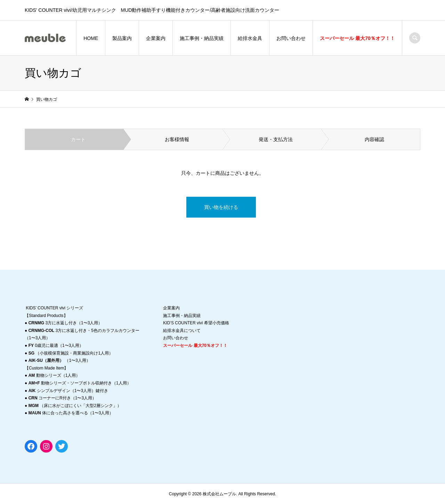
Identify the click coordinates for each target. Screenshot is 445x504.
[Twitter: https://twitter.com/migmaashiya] (62, 446)
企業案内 (156, 38)
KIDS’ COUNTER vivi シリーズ (54, 308)
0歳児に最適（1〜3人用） (56, 346)
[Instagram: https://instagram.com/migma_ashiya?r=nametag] (46, 446)
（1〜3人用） (59, 360)
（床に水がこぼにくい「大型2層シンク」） (75, 406)
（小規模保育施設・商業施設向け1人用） (71, 353)
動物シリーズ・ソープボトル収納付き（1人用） (80, 383)
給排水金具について (182, 331)
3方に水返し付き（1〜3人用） (66, 323)
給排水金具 (250, 38)
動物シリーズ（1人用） (54, 375)
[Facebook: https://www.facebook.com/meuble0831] (31, 446)
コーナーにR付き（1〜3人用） (62, 398)
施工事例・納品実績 (202, 38)
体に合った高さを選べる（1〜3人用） (71, 413)
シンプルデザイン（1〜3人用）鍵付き (68, 391)
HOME (91, 38)
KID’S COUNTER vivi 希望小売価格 (196, 323)
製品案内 (122, 38)
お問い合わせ (291, 38)
